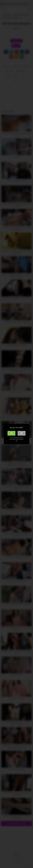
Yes (11, 433)
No (22, 433)
